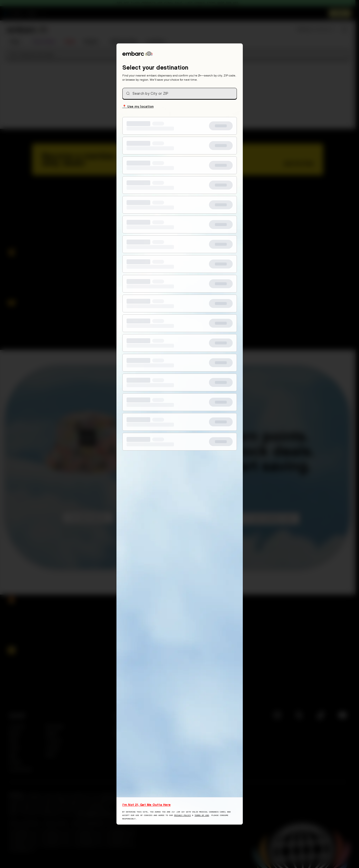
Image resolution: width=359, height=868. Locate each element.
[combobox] (180, 94)
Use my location (138, 106)
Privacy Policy (182, 815)
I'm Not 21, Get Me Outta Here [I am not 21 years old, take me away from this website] (147, 805)
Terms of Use (202, 815)
